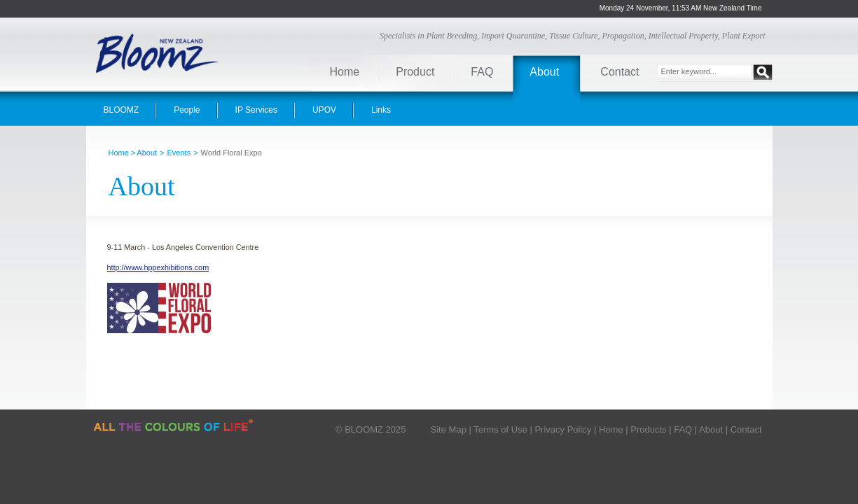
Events (179, 153)
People (187, 110)
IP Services (256, 110)
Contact (620, 72)
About (544, 72)
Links (381, 110)
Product (415, 72)
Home (345, 72)
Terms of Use (500, 429)
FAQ (482, 72)
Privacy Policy (563, 429)
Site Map (449, 429)
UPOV (324, 110)
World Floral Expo (231, 153)
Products (648, 429)
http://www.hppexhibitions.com (158, 267)
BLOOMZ (122, 110)
